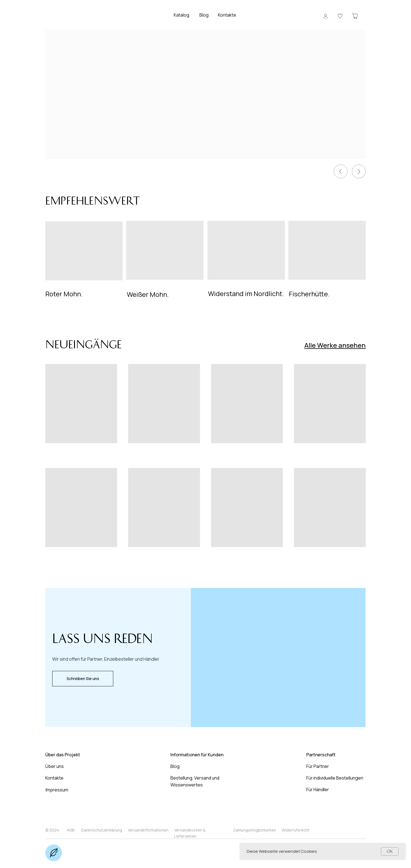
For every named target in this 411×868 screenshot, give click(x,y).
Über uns (55, 766)
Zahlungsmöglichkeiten (255, 830)
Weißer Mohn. (148, 294)
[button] (326, 16)
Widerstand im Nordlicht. (246, 293)
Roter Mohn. (64, 294)
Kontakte (227, 15)
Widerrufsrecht (296, 830)
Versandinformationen (148, 830)
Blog (204, 15)
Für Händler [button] (318, 789)
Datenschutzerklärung (102, 830)
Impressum (57, 790)
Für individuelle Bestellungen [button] (335, 778)
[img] (359, 171)
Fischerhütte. (309, 294)
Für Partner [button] (318, 766)
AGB (71, 830)
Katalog (181, 15)
